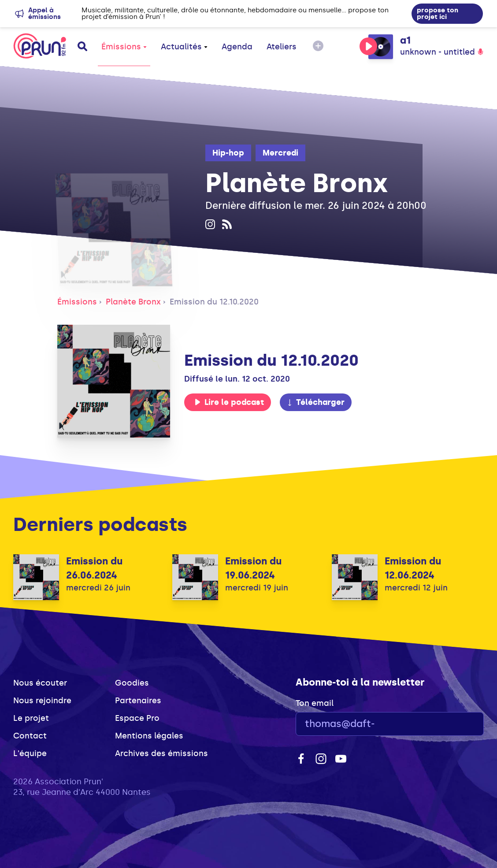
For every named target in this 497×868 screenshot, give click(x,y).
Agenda (237, 47)
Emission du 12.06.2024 (413, 568)
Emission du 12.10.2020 (214, 302)
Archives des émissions (161, 753)
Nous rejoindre (42, 701)
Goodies (132, 683)
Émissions (124, 47)
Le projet (31, 718)
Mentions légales (149, 736)
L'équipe (30, 753)
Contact (30, 736)
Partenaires (138, 701)
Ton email (315, 703)
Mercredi (280, 153)
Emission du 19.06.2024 (253, 568)
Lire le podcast (229, 402)
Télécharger (315, 402)
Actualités (184, 47)
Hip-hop (228, 153)
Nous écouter (40, 683)
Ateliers (282, 47)
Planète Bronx (133, 302)
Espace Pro (137, 718)
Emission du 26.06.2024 (94, 568)
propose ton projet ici (438, 13)
